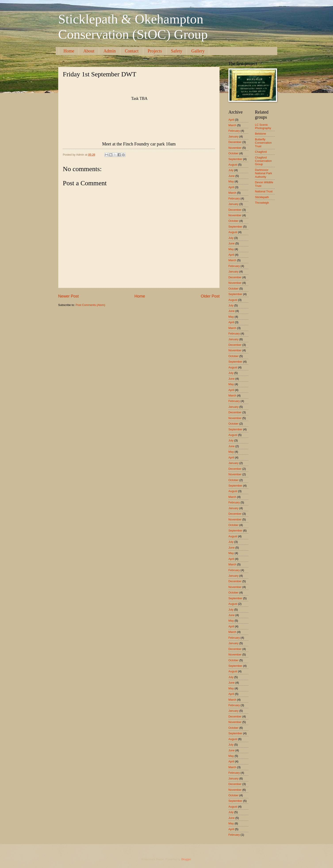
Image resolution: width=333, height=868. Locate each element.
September (235, 159)
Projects (155, 51)
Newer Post (68, 296)
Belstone (260, 134)
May (231, 181)
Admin (110, 51)
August (233, 165)
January (233, 136)
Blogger (186, 859)
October (233, 153)
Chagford (261, 152)
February (234, 131)
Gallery (198, 51)
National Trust (264, 191)
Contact (132, 51)
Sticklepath (262, 197)
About (89, 51)
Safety (177, 51)
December (235, 142)
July (231, 170)
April (231, 120)
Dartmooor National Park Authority (263, 173)
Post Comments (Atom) (90, 305)
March (232, 125)
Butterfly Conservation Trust (263, 143)
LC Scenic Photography (263, 126)
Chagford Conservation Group (263, 161)
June (232, 176)
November (235, 148)
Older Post (210, 296)
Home (69, 51)
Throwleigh (262, 203)
